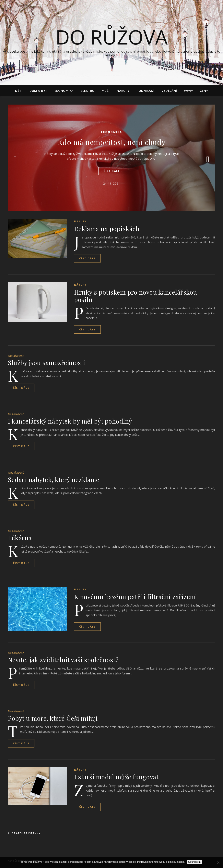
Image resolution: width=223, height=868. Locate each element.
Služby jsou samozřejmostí (47, 362)
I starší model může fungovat (116, 777)
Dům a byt (38, 91)
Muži (106, 91)
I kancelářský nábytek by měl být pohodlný (70, 421)
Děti (19, 91)
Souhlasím (194, 862)
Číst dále (112, 171)
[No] (218, 862)
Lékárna (20, 538)
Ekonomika (64, 91)
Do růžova (111, 37)
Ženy (204, 91)
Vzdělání (169, 91)
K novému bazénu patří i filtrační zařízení (135, 597)
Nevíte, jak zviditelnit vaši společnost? (63, 660)
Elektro (88, 91)
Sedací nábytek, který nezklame (54, 479)
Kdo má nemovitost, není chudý (112, 142)
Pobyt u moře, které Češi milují (53, 718)
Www (188, 91)
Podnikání (146, 91)
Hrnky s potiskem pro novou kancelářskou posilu (136, 296)
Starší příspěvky (24, 833)
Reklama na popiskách (107, 229)
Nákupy (123, 91)
